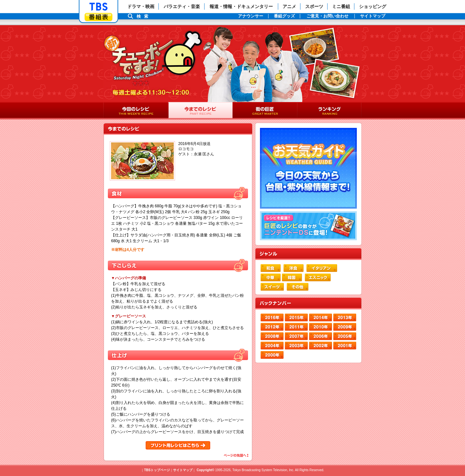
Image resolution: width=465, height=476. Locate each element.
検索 (144, 16)
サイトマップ (183, 470)
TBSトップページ (157, 470)
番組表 (98, 17)
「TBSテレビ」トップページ (98, 7)
